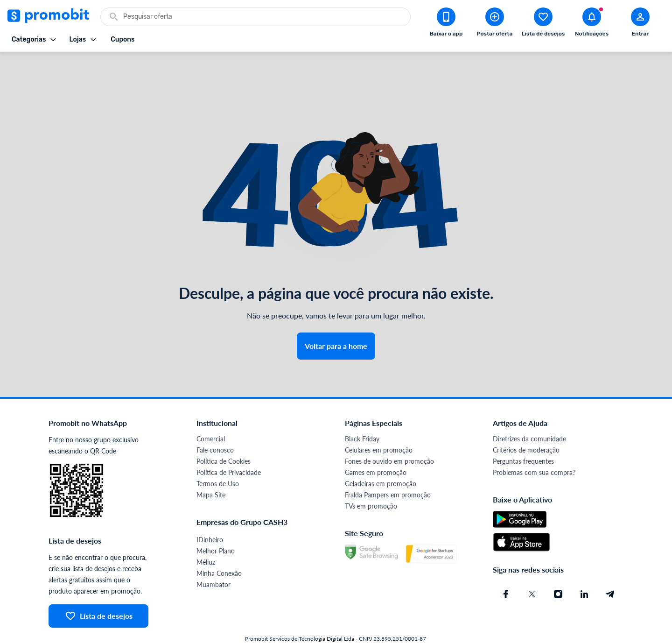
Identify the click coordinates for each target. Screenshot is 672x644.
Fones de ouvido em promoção (389, 436)
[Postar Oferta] (495, 24)
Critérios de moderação (526, 425)
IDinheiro (210, 515)
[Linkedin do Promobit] (584, 569)
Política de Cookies (224, 436)
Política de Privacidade (229, 448)
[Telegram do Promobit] (610, 569)
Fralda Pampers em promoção (388, 470)
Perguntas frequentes (523, 436)
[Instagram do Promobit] (558, 569)
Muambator (213, 560)
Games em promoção (376, 448)
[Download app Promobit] (446, 24)
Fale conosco (215, 425)
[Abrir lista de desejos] (543, 24)
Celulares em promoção (379, 425)
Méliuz (206, 537)
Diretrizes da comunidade (529, 414)
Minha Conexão (219, 548)
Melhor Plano (216, 526)
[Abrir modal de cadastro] (640, 24)
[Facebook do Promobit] (506, 569)
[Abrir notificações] (592, 24)
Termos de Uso (218, 459)
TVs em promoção (371, 481)
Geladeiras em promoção (381, 459)
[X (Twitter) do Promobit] (532, 569)
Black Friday (362, 414)
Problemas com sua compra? (534, 448)
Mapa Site (211, 470)
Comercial (211, 414)
